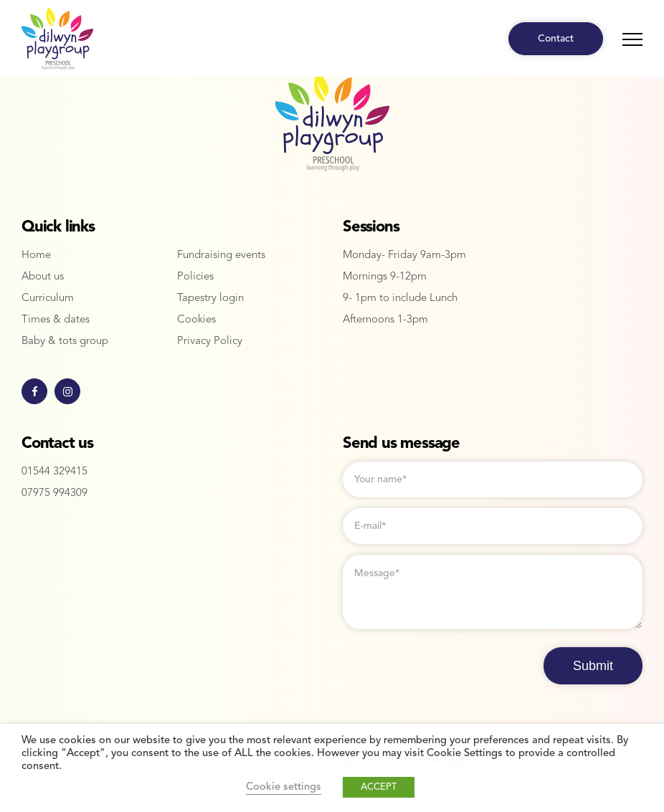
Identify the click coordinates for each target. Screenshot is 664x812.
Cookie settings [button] (284, 787)
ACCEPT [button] (379, 787)
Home (36, 255)
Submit (593, 666)
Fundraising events (221, 255)
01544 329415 (54, 472)
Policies (195, 277)
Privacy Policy (210, 341)
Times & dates (56, 320)
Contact (556, 39)
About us (43, 277)
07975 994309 (54, 493)
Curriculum (48, 298)
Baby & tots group (65, 341)
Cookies (196, 320)
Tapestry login (210, 298)
